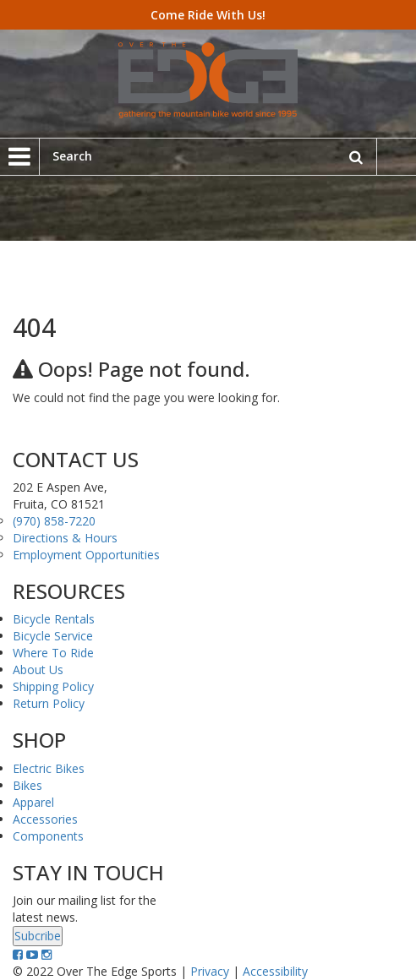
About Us (38, 670)
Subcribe (38, 936)
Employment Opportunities (86, 555)
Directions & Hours (65, 538)
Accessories (45, 819)
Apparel (33, 802)
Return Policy (49, 703)
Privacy (210, 971)
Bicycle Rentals (54, 619)
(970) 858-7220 (54, 521)
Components (48, 836)
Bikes (27, 785)
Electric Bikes (49, 768)
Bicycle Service (53, 636)
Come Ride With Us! (208, 15)
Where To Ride (53, 653)
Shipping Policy (53, 686)
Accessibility (275, 971)
